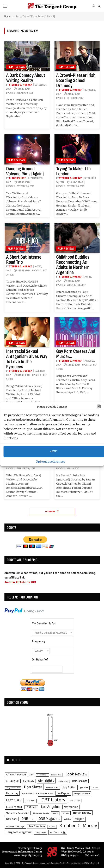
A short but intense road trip (24, 260)
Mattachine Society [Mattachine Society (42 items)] (41, 813)
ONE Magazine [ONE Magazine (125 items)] (49, 819)
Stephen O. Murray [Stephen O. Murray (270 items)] (78, 826)
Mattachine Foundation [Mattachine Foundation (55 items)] (18, 813)
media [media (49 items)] (55, 813)
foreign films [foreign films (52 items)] (52, 788)
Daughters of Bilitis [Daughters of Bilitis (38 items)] (13, 788)
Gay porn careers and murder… (76, 354)
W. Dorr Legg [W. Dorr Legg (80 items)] (58, 832)
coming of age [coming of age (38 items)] (63, 781)
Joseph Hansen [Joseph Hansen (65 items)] (82, 793)
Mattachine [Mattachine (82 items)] (71, 807)
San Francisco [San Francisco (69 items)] (37, 826)
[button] (99, 407)
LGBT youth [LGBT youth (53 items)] (31, 807)
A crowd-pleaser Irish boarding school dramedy (76, 80)
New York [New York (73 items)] (12, 819)
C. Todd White (17, 178)
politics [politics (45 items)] (67, 819)
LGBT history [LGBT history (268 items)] (52, 800)
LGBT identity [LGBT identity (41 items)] (75, 801)
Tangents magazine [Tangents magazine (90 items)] (19, 832)
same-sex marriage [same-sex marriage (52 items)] (15, 826)
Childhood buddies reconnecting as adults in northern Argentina (73, 265)
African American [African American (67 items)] (16, 775)
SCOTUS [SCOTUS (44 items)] (52, 827)
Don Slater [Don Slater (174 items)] (33, 787)
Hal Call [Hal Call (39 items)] (95, 788)
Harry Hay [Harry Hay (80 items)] (12, 793)
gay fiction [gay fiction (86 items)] (69, 787)
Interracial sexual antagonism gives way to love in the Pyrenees (27, 359)
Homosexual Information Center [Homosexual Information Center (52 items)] (38, 794)
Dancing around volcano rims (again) (25, 171)
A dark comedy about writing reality (26, 78)
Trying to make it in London (73, 171)
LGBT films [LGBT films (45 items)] (31, 801)
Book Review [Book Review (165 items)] (76, 774)
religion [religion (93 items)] (79, 819)
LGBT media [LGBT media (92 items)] (14, 807)
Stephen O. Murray (21, 85)
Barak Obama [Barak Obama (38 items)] (42, 775)
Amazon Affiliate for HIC (20, 582)
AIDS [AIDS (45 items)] (32, 775)
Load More (52, 512)
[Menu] (6, 6)
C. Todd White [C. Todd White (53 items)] (13, 781)
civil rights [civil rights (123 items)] (46, 781)
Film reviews (16, 67)
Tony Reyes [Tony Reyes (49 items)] (41, 832)
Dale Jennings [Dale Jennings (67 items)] (80, 781)
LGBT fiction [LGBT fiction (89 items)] (14, 800)
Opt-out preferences (50, 461)
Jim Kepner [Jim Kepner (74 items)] (63, 793)
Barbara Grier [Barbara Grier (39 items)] (56, 775)
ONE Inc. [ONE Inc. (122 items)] (28, 819)
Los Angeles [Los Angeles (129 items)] (50, 807)
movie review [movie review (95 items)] (82, 813)
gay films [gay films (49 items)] (84, 788)
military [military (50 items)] (66, 813)
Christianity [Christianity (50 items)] (29, 781)
